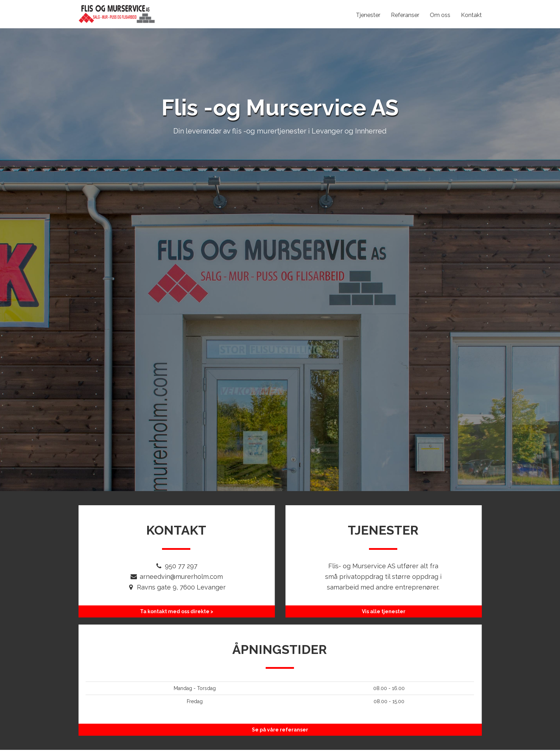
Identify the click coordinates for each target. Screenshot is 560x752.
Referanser (405, 15)
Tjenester (368, 15)
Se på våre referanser (280, 730)
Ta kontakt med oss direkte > (177, 611)
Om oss (440, 15)
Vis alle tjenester (384, 611)
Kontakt (471, 15)
